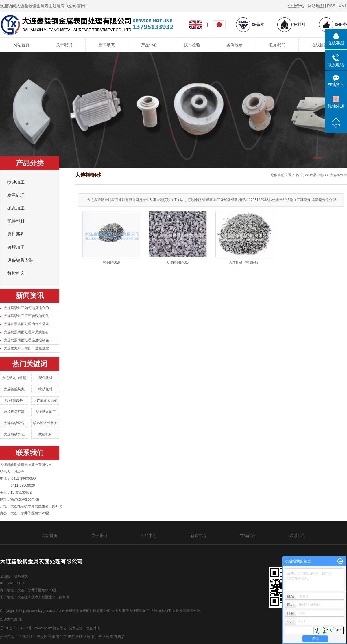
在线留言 (320, 45)
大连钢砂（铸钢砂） (244, 262)
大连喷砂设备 (14, 423)
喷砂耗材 (45, 389)
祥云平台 (60, 628)
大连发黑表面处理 (186, 611)
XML (343, 6)
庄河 (71, 637)
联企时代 (93, 628)
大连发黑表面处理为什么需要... (28, 324)
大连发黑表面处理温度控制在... (28, 340)
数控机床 (16, 273)
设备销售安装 (20, 260)
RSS (331, 6)
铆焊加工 (16, 247)
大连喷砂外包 (14, 434)
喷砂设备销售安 (45, 423)
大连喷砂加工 (139, 611)
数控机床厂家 (14, 412)
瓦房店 (119, 637)
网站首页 (21, 45)
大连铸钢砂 (338, 175)
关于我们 (64, 45)
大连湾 (108, 637)
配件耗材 (16, 221)
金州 (52, 637)
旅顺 (79, 637)
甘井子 (97, 637)
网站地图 (316, 6)
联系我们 (277, 45)
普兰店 (61, 637)
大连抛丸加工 (45, 412)
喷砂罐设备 (14, 400)
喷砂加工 (16, 182)
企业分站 (296, 6)
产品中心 (149, 45)
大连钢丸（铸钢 (14, 378)
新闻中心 (198, 536)
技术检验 (192, 45)
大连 (87, 637)
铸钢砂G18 (111, 262)
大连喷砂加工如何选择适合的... (28, 308)
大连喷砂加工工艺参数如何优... (28, 316)
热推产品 (7, 637)
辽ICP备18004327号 (16, 628)
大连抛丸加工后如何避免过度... (28, 348)
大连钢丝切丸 (14, 389)
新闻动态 (107, 45)
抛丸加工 (16, 208)
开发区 (42, 637)
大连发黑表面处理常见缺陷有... (28, 332)
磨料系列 (16, 234)
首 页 (300, 175)
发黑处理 (16, 195)
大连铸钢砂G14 (178, 262)
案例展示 (235, 45)
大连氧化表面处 (45, 400)
